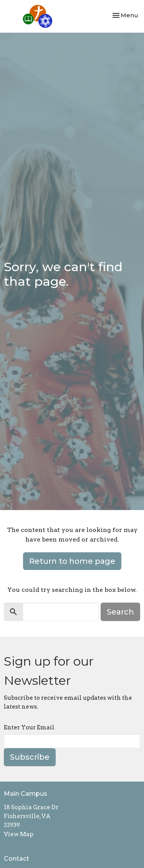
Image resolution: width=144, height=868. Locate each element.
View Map (19, 834)
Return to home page (72, 561)
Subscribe (30, 757)
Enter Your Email (29, 727)
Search (120, 612)
